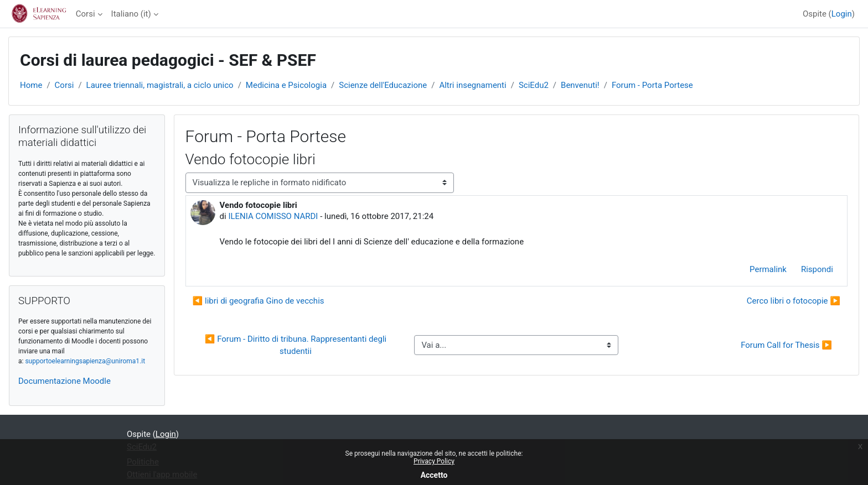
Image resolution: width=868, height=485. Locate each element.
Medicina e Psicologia (286, 85)
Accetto (434, 475)
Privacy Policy (434, 461)
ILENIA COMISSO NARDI (273, 216)
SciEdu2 (534, 85)
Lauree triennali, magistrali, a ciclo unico (160, 85)
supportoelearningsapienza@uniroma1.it (85, 361)
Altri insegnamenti (472, 85)
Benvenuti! (580, 85)
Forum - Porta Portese (652, 85)
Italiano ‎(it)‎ (131, 14)
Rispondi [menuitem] (817, 269)
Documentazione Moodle (64, 381)
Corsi (86, 14)
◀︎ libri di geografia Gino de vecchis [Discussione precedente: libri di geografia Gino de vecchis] (259, 301)
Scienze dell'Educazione (383, 85)
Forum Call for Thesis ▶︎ (786, 345)
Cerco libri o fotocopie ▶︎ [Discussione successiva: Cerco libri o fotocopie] (794, 301)
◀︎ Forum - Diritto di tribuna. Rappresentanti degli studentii (297, 345)
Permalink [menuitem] (768, 269)
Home (31, 85)
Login (842, 14)
